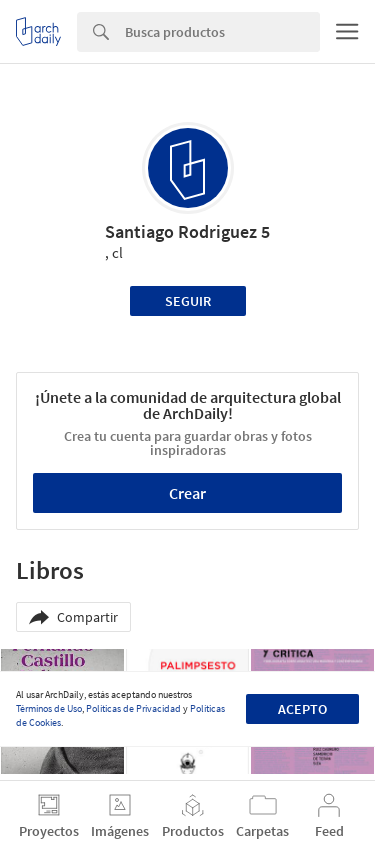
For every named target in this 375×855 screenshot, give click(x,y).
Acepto (302, 709)
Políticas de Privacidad (133, 708)
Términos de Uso (49, 708)
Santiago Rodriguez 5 (187, 231)
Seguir (188, 301)
